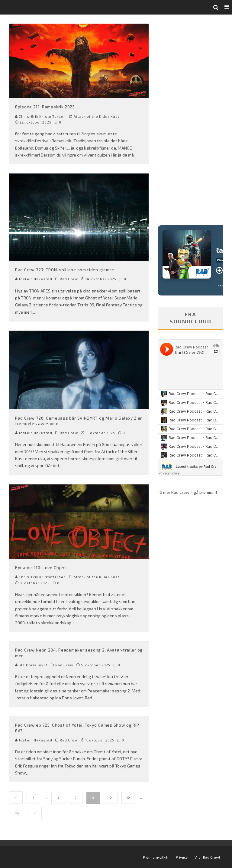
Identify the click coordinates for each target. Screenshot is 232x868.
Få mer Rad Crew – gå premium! (187, 492)
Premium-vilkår (156, 857)
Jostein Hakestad (34, 279)
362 (17, 813)
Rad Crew (69, 279)
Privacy (182, 857)
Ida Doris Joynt (31, 665)
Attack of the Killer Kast (97, 116)
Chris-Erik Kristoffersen (41, 116)
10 (128, 797)
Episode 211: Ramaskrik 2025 (45, 107)
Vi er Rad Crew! (207, 857)
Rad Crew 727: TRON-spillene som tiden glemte (65, 270)
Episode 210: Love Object (41, 568)
